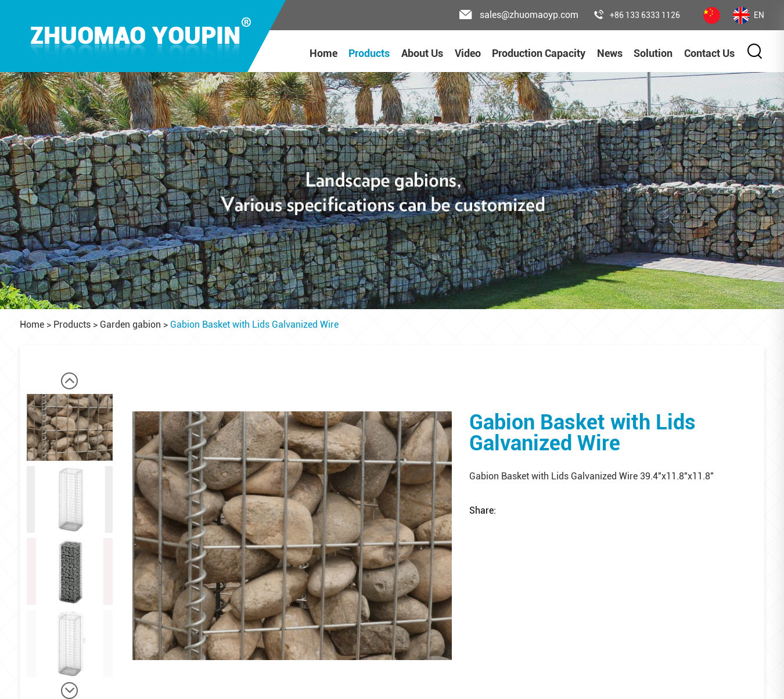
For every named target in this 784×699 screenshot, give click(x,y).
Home (323, 53)
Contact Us (709, 53)
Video (468, 53)
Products (369, 53)
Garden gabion (130, 325)
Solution (653, 53)
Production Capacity (539, 53)
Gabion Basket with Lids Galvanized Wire (254, 325)
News (610, 53)
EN (749, 15)
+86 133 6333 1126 (637, 15)
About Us (422, 53)
